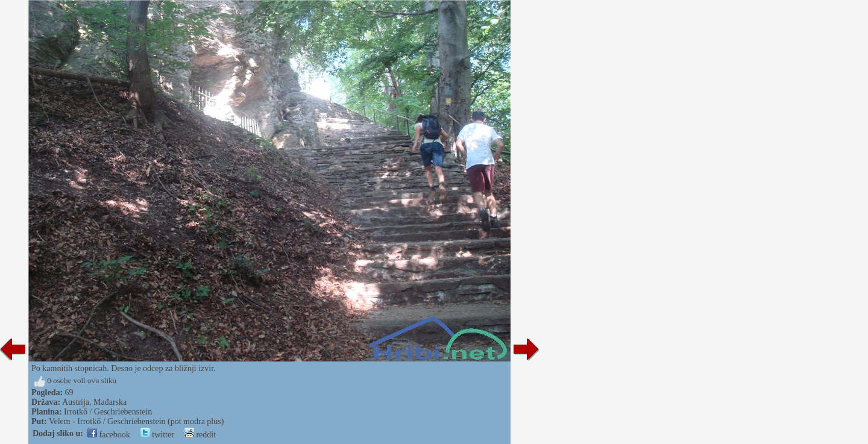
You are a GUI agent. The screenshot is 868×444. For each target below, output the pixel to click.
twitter (157, 435)
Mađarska (110, 402)
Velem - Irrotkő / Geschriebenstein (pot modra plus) (136, 421)
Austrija (76, 402)
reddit (200, 435)
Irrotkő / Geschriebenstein (108, 412)
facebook (109, 435)
